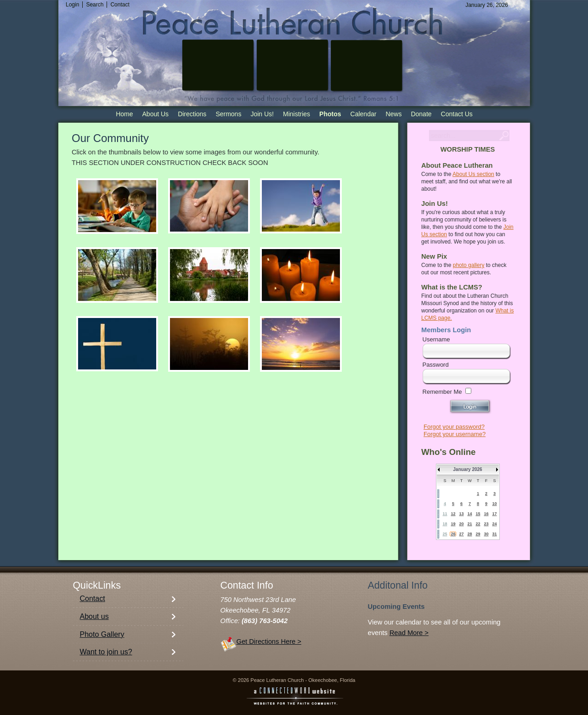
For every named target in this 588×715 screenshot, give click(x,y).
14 (469, 514)
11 (445, 514)
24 (494, 524)
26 (453, 534)
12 (453, 514)
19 (453, 524)
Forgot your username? (455, 434)
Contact (93, 599)
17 (494, 514)
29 (478, 534)
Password (436, 365)
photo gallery (469, 265)
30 (486, 534)
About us (94, 616)
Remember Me (442, 392)
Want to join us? (106, 652)
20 (461, 524)
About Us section (473, 174)
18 (445, 524)
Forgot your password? (454, 427)
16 (486, 514)
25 (445, 534)
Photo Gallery (102, 634)
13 (461, 514)
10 (494, 504)
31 (494, 534)
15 (478, 514)
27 (461, 534)
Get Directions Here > (269, 641)
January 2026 (467, 469)
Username (436, 339)
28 (469, 534)
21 (469, 524)
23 (486, 524)
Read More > (409, 633)
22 (478, 524)
